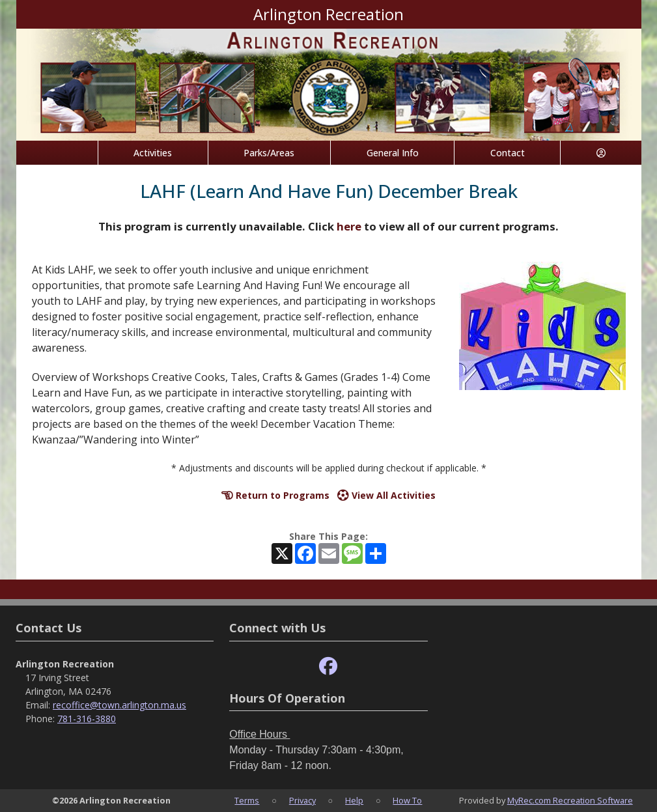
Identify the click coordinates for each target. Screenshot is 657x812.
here (349, 226)
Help (354, 800)
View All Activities (386, 495)
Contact (508, 153)
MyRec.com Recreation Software (570, 800)
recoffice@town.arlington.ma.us (119, 705)
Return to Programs (275, 495)
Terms (247, 800)
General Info (393, 153)
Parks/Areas (269, 153)
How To (407, 800)
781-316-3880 (87, 719)
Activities (153, 153)
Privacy (302, 800)
